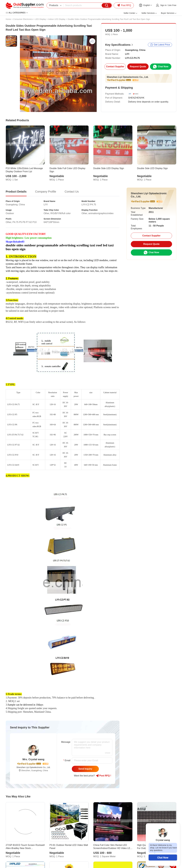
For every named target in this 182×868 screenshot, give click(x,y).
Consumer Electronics (23, 19)
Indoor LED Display (57, 19)
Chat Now (163, 858)
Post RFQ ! (103, 776)
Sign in (163, 5)
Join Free (172, 5)
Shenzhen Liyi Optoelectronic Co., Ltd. (128, 77)
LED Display (40, 19)
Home (8, 19)
